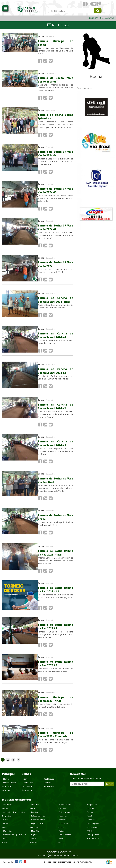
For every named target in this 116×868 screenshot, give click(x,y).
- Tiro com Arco (92, 841)
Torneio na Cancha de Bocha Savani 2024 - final (56, 301)
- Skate (33, 841)
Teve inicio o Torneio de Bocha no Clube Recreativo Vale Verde (56, 272)
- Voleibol (34, 845)
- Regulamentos (64, 837)
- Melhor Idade (92, 830)
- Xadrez (61, 845)
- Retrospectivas (92, 837)
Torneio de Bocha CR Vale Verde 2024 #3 (56, 191)
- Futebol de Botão (38, 819)
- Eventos (34, 815)
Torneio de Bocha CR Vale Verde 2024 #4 (56, 154)
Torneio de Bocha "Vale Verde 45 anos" (56, 80)
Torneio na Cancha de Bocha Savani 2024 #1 (56, 445)
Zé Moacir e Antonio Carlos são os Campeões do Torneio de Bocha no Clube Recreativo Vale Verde (56, 490)
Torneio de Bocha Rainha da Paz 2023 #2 (56, 629)
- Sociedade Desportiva (27, 791)
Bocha (47, 36)
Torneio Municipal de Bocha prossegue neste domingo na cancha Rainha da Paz (56, 637)
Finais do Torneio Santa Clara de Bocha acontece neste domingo (56, 744)
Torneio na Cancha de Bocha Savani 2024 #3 (56, 372)
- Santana (47, 785)
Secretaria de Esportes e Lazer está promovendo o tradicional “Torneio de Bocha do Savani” (56, 416)
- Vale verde (48, 789)
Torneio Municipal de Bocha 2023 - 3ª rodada (56, 737)
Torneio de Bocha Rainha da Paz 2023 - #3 (56, 592)
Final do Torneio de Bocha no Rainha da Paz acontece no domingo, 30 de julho (56, 600)
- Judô (5, 830)
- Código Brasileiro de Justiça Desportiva (14, 817)
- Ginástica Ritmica (38, 822)
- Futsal (89, 819)
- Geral (5, 822)
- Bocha (5, 811)
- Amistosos (7, 807)
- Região (33, 837)
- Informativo (91, 822)
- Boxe (33, 811)
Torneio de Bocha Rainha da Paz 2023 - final (56, 555)
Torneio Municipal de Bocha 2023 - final (56, 702)
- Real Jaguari (49, 782)
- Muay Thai (35, 834)
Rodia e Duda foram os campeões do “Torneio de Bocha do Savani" (56, 308)
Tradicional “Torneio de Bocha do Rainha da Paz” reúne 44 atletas (56, 673)
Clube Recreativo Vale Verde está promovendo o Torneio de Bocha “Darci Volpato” (56, 236)
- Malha (61, 830)
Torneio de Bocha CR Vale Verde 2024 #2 (56, 229)
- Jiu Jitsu (6, 826)
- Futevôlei (62, 819)
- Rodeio (6, 841)
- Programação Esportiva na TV (15, 837)
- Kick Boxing (35, 830)
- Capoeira (62, 811)
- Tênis (61, 841)
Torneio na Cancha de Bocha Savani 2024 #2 (56, 408)
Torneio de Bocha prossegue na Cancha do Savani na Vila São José (56, 379)
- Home (6, 782)
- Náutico (26, 782)
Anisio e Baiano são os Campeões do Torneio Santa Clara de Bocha (56, 708)
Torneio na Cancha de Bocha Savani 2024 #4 (56, 337)
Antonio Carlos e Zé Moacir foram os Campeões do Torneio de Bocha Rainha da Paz (56, 563)
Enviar (109, 786)
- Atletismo (35, 807)
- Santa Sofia (27, 785)
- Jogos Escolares (37, 826)
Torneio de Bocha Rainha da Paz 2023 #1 (56, 666)
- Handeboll (63, 822)
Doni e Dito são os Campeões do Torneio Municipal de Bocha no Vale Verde (56, 51)
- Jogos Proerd (64, 826)
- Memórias (7, 834)
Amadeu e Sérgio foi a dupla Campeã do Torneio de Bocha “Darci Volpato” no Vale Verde (56, 162)
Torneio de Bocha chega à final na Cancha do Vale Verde (56, 526)
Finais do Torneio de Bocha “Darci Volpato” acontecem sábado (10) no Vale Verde (56, 199)
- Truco (5, 845)
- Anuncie (6, 789)
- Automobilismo (65, 807)
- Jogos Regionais (93, 826)
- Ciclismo (90, 811)
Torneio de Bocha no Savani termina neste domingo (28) (56, 343)
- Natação (62, 834)
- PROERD (90, 834)
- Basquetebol (92, 807)
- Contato (6, 793)
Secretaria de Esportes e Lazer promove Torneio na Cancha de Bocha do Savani (56, 453)
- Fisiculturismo (64, 815)
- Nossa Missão (9, 785)
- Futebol (90, 815)
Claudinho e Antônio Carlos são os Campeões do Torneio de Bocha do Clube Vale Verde (56, 88)
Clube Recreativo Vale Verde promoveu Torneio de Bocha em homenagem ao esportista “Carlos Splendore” (56, 125)
